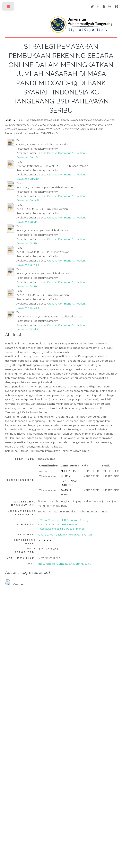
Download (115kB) (28, 179)
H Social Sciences (48, 520)
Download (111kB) (27, 157)
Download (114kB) (28, 200)
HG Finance (70, 524)
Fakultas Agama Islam (51, 535)
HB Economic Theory (75, 520)
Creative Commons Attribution (66, 153)
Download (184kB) (28, 308)
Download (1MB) (27, 243)
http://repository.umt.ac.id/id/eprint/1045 (64, 564)
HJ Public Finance (73, 529)
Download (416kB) (28, 265)
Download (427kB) (28, 222)
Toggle (9, 7)
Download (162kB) (28, 329)
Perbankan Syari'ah (80, 535)
